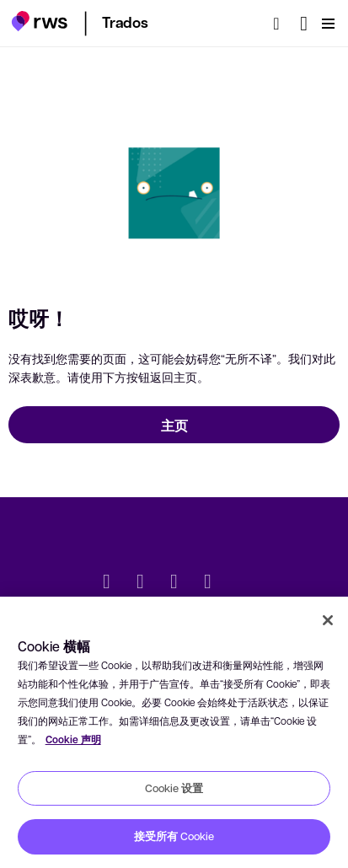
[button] (39, 21)
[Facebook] (174, 583)
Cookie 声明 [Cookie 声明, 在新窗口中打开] (73, 739)
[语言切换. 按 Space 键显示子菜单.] (304, 24)
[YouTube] (208, 583)
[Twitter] (107, 583)
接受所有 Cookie (174, 836)
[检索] (281, 24)
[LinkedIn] (141, 583)
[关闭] (328, 620)
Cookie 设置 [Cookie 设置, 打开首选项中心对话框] (174, 788)
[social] (242, 583)
